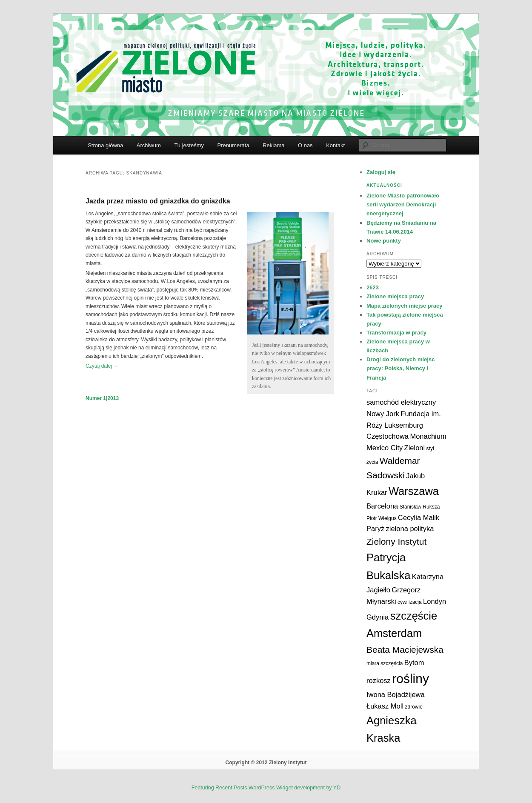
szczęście (414, 616)
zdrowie (413, 707)
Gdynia (378, 617)
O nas (305, 145)
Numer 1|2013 (102, 398)
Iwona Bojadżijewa (396, 694)
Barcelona (382, 506)
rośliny (410, 679)
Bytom (414, 663)
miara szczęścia (385, 663)
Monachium (428, 436)
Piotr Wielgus (382, 518)
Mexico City (385, 448)
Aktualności (384, 185)
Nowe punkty (384, 241)
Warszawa (414, 491)
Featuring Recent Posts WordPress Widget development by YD (266, 788)
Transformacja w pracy (396, 333)
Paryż (375, 529)
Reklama (273, 145)
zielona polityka (410, 529)
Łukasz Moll (385, 706)
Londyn (435, 601)
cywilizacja (410, 602)
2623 (373, 287)
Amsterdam (394, 633)
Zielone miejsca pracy (395, 296)
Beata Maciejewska (405, 650)
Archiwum (149, 145)
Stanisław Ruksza (420, 507)
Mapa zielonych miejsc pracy (404, 306)
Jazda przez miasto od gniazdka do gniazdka (158, 201)
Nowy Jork (383, 414)
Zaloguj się (381, 172)
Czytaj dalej (102, 366)
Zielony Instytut (396, 542)
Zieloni (415, 448)
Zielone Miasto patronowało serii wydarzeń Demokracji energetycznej (403, 204)
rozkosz (379, 680)
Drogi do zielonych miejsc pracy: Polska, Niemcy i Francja (400, 368)
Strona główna (105, 145)
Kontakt (335, 145)
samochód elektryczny (401, 402)
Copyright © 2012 (247, 763)
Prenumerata (233, 145)
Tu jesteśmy (189, 145)
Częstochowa (388, 436)
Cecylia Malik (419, 517)
